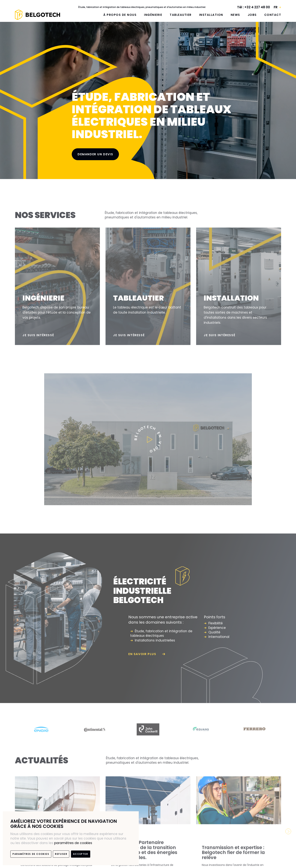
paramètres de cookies (73, 843)
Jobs (252, 15)
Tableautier (181, 15)
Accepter (81, 854)
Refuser (61, 854)
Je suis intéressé (38, 339)
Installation (211, 15)
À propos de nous (120, 15)
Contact (273, 15)
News (235, 15)
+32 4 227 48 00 (257, 7)
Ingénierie (153, 15)
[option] (42, 733)
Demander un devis (95, 154)
